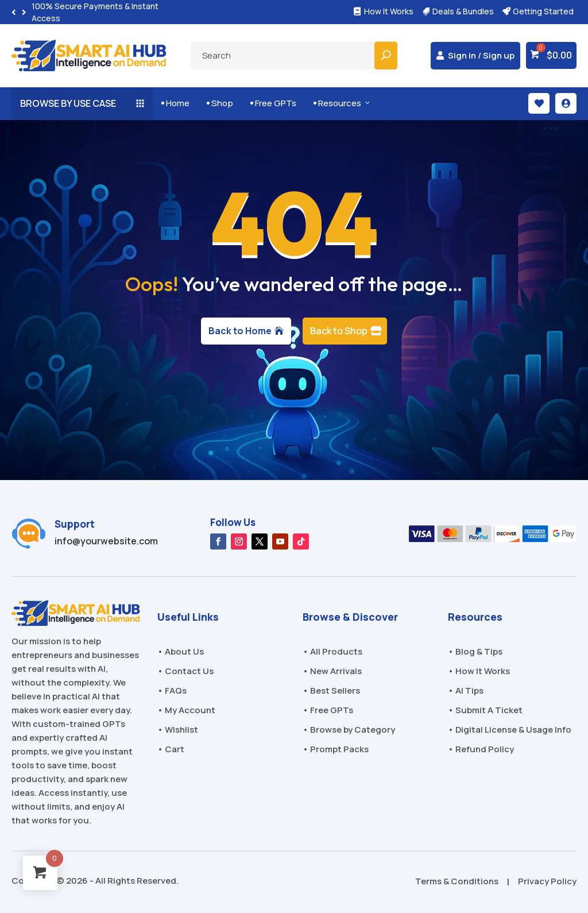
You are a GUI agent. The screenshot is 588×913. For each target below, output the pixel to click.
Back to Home (240, 331)
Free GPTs (273, 103)
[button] (24, 12)
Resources (343, 103)
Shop (220, 103)
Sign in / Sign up (481, 55)
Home (175, 103)
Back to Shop (339, 331)
